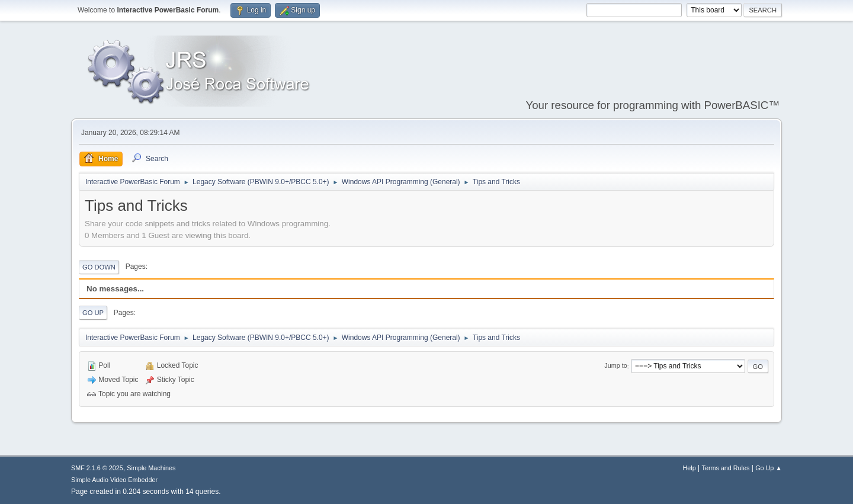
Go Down (99, 267)
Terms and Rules (726, 468)
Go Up (93, 313)
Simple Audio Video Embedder (114, 480)
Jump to (615, 366)
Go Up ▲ (769, 468)
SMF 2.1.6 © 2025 (97, 468)
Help (690, 468)
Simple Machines (151, 468)
